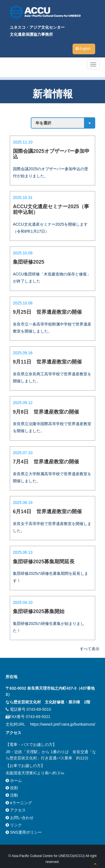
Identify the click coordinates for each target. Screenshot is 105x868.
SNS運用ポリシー (24, 832)
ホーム (14, 780)
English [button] (83, 49)
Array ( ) (63, 123)
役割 (12, 788)
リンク (14, 825)
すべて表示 (90, 649)
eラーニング (19, 803)
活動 (12, 795)
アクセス (16, 810)
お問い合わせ (20, 818)
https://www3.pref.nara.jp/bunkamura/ (63, 724)
